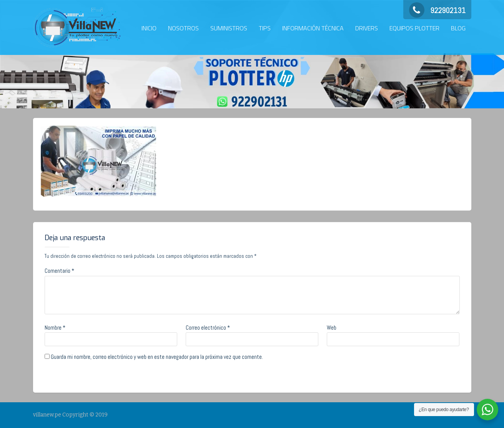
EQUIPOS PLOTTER (414, 28)
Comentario (59, 271)
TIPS (265, 28)
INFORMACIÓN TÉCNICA (313, 28)
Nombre (55, 328)
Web (332, 328)
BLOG (458, 28)
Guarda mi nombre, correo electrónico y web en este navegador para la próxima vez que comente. (157, 357)
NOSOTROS (183, 28)
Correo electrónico (208, 328)
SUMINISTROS (229, 28)
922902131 (437, 10)
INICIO (149, 28)
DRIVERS (367, 28)
